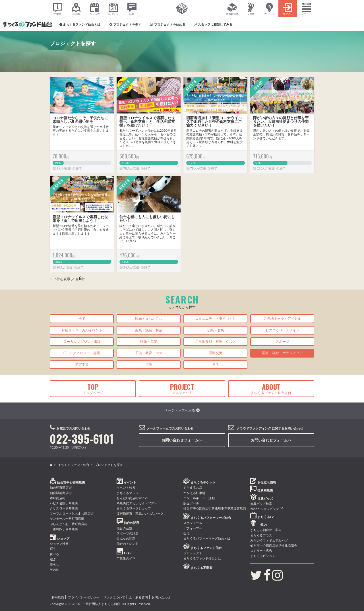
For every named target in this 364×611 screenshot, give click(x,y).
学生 (216, 365)
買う (53, 549)
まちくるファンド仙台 (74, 465)
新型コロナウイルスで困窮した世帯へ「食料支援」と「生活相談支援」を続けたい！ (147, 121)
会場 (187, 533)
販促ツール (191, 503)
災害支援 (82, 365)
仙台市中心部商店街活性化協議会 (274, 545)
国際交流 (216, 353)
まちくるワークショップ (134, 508)
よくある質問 (138, 597)
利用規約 (58, 597)
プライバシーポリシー (84, 597)
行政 (149, 365)
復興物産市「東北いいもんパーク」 (142, 513)
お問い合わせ (161, 597)
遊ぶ (53, 559)
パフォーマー (193, 528)
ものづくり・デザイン (282, 330)
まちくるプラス (261, 535)
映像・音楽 (149, 341)
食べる (54, 554)
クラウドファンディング (254, 428)
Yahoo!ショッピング (267, 509)
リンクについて (114, 597)
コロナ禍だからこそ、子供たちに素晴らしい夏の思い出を (80, 120)
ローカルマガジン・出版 (82, 341)
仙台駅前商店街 (61, 493)
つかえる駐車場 (194, 493)
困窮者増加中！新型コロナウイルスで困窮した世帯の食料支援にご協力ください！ (214, 121)
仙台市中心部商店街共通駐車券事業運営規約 (215, 508)
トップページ (93, 388)
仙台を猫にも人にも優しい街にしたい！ (147, 219)
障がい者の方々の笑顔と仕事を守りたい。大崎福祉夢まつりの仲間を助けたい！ (281, 121)
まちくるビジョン (263, 556)
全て (82, 318)
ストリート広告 (261, 551)
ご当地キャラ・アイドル (282, 318)
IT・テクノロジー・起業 (82, 353)
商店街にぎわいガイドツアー (137, 503)
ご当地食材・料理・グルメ (216, 341)
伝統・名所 (216, 330)
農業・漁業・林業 (149, 330)
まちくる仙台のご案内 (266, 530)
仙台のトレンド (128, 543)
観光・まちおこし (149, 318)
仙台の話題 (124, 528)
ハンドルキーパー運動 (199, 498)
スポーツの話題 (128, 533)
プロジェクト (182, 388)
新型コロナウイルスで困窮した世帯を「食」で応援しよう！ (80, 219)
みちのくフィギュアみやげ (269, 540)
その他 (54, 569)
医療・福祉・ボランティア (282, 353)
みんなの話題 (126, 538)
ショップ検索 (59, 543)
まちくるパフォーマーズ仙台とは (207, 538)
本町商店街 (58, 498)
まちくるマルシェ (129, 493)
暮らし (54, 564)
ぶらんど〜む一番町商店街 (69, 524)
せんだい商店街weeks (132, 498)
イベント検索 (126, 487)
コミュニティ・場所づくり (216, 318)
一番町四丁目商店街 (64, 529)
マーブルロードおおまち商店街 (72, 513)
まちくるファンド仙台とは (271, 388)
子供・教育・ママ (149, 353)
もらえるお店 (193, 487)
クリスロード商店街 (64, 508)
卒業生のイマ (126, 558)
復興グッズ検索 (261, 504)
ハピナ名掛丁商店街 (64, 503)
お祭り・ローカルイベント (82, 330)
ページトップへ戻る (182, 410)
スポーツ (282, 341)
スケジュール (193, 523)
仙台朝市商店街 (61, 487)
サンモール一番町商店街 (67, 518)
